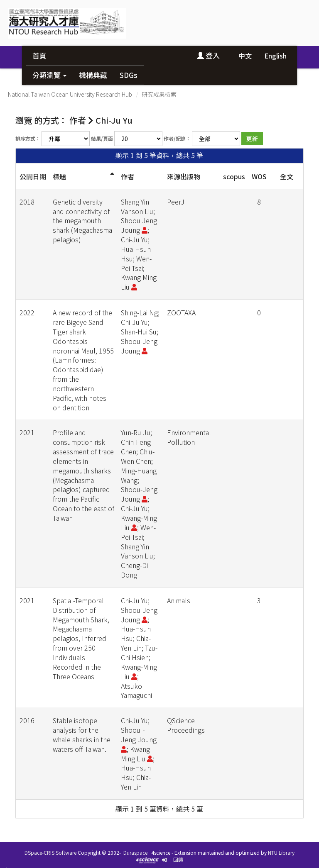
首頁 (39, 55)
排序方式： (28, 138)
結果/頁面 (102, 138)
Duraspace (135, 852)
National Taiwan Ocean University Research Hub (70, 94)
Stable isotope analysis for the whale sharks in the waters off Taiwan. (82, 735)
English (275, 56)
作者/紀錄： (177, 138)
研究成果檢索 (159, 94)
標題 (59, 176)
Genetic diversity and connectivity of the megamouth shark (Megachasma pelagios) (82, 221)
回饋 (178, 859)
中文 (245, 56)
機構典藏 (93, 75)
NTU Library (281, 852)
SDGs (129, 75)
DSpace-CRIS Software (50, 852)
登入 (208, 55)
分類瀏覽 (49, 75)
